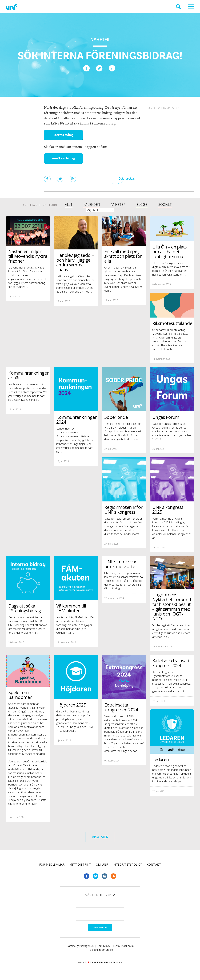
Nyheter (118, 205)
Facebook (87, 876)
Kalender (92, 205)
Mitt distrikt (80, 864)
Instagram (104, 876)
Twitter (96, 876)
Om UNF (102, 864)
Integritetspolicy (127, 864)
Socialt (165, 205)
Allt (69, 205)
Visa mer (100, 837)
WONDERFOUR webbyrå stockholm (107, 962)
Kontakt (154, 864)
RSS (113, 876)
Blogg (142, 205)
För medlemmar (52, 864)
